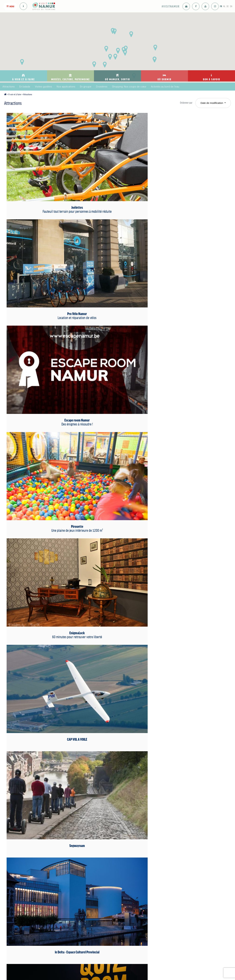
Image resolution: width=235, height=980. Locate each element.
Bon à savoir (177, 885)
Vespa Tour (42, 604)
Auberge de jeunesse (145, 920)
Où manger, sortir (116, 885)
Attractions (9, 87)
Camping (139, 910)
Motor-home (140, 915)
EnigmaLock (191, 230)
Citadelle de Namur (116, 793)
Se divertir (106, 904)
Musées (72, 895)
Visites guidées (43, 87)
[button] (131, 34)
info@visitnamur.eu (78, 951)
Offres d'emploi (174, 915)
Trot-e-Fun (116, 604)
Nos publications (175, 892)
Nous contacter (175, 896)
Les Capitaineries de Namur (116, 361)
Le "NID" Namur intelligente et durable (116, 671)
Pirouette (116, 230)
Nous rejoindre (174, 906)
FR (216, 6)
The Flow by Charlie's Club (191, 606)
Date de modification (212, 103)
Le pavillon (42, 790)
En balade (25, 87)
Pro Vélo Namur (116, 165)
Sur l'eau (138, 901)
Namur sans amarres (42, 667)
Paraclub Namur (191, 667)
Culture (72, 899)
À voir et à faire (18, 94)
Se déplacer (173, 910)
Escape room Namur (191, 165)
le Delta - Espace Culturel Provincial (191, 296)
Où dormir (142, 885)
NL (221, 6)
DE (226, 6)
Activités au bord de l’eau (165, 87)
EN (230, 6)
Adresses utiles (175, 901)
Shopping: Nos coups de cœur (129, 87)
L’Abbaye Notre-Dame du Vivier (191, 418)
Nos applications (66, 87)
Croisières (102, 87)
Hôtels (137, 892)
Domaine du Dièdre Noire (191, 542)
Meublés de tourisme (145, 896)
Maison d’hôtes (142, 906)
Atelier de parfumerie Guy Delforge (116, 485)
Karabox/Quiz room (42, 356)
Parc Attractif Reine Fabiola (42, 485)
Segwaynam (116, 293)
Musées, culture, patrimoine (82, 886)
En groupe (86, 87)
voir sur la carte (79, 963)
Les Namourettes (191, 729)
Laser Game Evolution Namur (191, 356)
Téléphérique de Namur (191, 480)
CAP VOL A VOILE (42, 293)
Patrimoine (74, 904)
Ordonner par (183, 103)
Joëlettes (41, 168)
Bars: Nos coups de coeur (114, 892)
